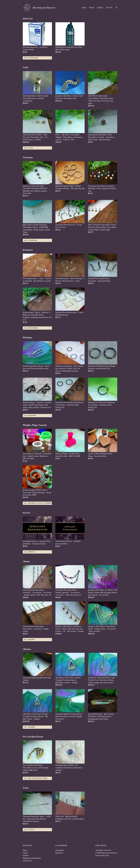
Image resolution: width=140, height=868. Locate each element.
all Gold (28, 148)
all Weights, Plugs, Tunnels (38, 503)
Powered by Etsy (102, 855)
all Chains (29, 640)
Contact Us (27, 861)
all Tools (29, 830)
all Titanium (31, 240)
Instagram (60, 850)
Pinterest (59, 853)
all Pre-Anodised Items (36, 778)
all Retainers (31, 328)
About (92, 8)
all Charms (30, 727)
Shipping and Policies (32, 858)
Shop (84, 8)
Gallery (100, 8)
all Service (30, 552)
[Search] (117, 8)
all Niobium (30, 416)
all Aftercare (31, 58)
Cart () (109, 8)
